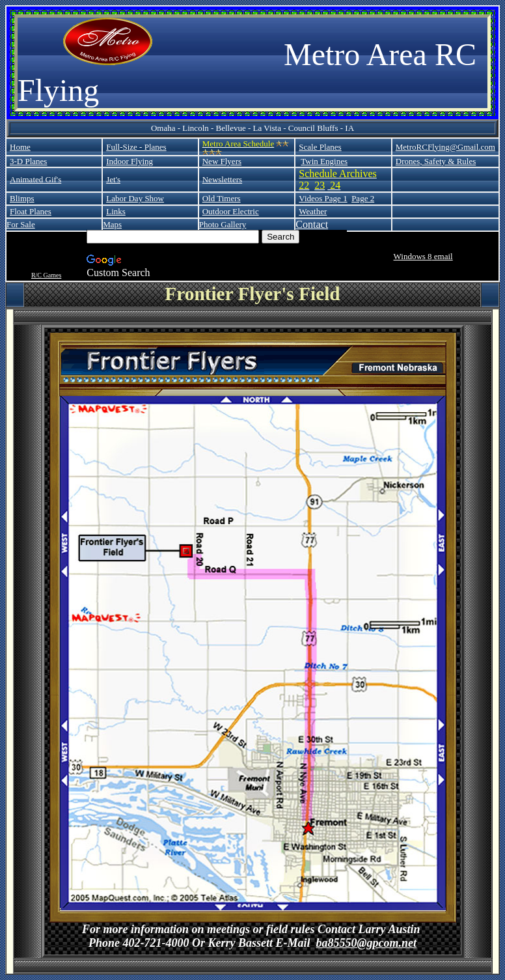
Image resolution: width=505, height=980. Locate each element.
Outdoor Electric (231, 211)
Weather (313, 211)
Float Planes (31, 211)
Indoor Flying (130, 161)
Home (20, 147)
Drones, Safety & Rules (436, 161)
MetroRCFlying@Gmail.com (445, 147)
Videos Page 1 (323, 198)
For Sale (21, 224)
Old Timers (222, 198)
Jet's (113, 179)
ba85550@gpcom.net (366, 943)
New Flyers (222, 161)
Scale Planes (320, 147)
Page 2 (363, 198)
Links (116, 211)
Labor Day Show (135, 198)
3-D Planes (28, 161)
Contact (312, 224)
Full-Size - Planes (136, 147)
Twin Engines (324, 161)
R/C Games (46, 275)
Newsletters (222, 179)
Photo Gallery (223, 224)
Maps (112, 224)
